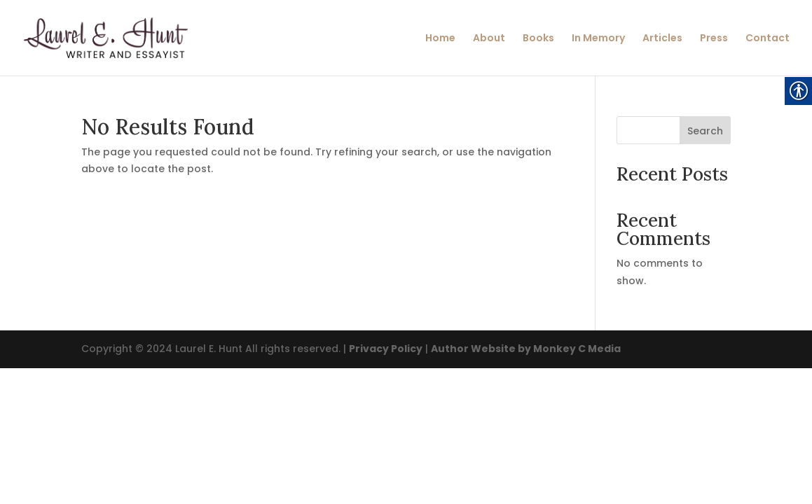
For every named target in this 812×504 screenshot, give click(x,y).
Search (705, 131)
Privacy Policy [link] (386, 349)
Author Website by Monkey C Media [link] (526, 349)
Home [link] (440, 39)
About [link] (489, 39)
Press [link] (714, 39)
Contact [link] (768, 39)
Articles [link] (662, 39)
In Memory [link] (598, 39)
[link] (121, 37)
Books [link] (538, 39)
